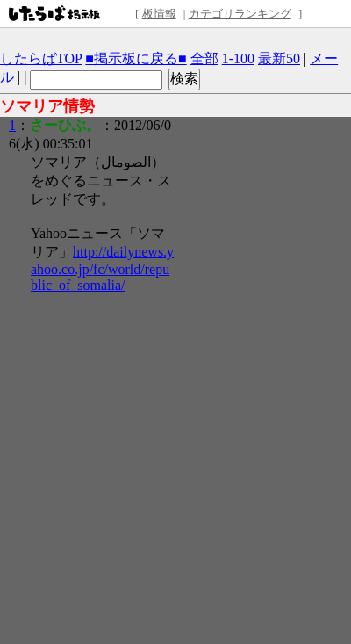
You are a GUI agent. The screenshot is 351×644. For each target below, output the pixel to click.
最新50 (279, 58)
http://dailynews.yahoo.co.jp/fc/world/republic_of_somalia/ (102, 268)
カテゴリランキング (240, 14)
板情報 (159, 14)
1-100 (238, 58)
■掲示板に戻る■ (136, 58)
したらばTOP (41, 58)
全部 (204, 58)
